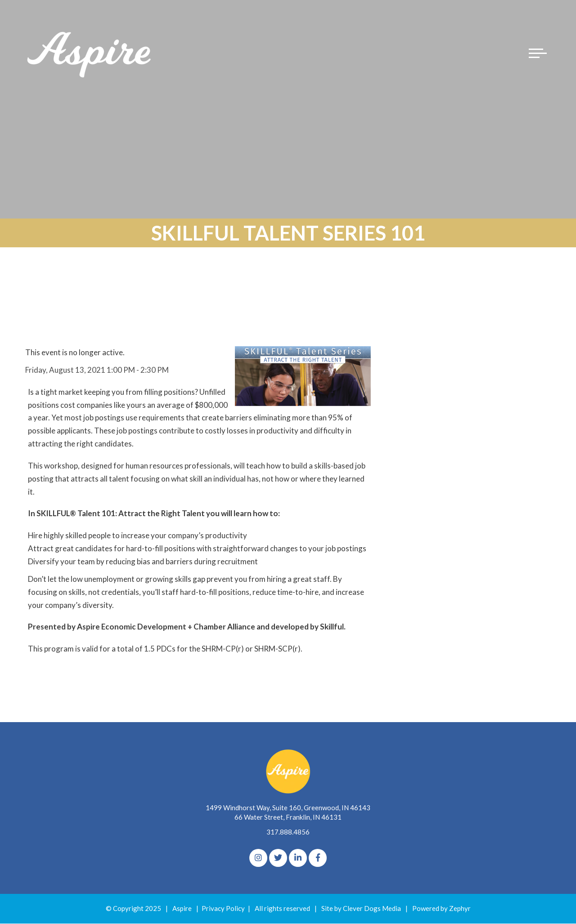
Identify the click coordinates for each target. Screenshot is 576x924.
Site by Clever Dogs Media (361, 909)
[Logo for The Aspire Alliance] (90, 54)
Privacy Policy (223, 909)
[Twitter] (278, 858)
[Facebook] (318, 858)
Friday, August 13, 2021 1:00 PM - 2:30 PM (97, 370)
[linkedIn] (298, 858)
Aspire (182, 909)
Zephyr (460, 909)
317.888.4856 (288, 832)
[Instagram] (258, 858)
